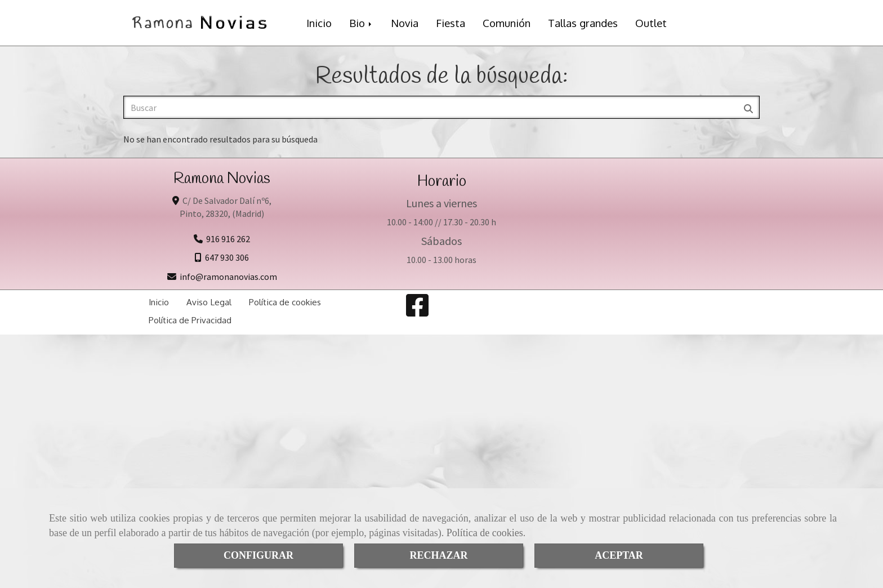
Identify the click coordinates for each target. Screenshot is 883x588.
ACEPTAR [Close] (619, 555)
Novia (405, 23)
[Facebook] (417, 312)
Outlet (651, 23)
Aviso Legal (209, 302)
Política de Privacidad (190, 320)
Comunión (507, 23)
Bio (361, 23)
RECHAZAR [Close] (438, 555)
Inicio (319, 23)
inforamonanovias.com (228, 277)
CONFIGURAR (258, 555)
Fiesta (451, 23)
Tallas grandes (583, 23)
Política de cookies (485, 533)
